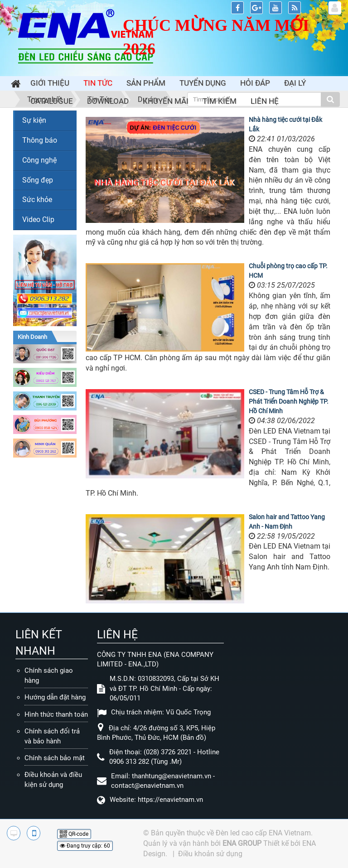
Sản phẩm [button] (146, 83)
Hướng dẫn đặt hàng (55, 697)
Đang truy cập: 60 (85, 846)
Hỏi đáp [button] (255, 83)
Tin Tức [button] (98, 83)
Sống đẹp (38, 180)
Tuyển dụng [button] (203, 83)
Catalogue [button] (52, 101)
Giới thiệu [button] (50, 83)
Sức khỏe (37, 200)
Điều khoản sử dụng (210, 854)
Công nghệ (39, 160)
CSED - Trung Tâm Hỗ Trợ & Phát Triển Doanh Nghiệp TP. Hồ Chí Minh (289, 401)
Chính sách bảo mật (55, 758)
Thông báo (40, 140)
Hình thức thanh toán (56, 714)
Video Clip (38, 219)
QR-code (74, 834)
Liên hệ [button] (265, 101)
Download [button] (108, 101)
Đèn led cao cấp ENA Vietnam (263, 833)
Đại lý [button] (295, 83)
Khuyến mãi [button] (166, 101)
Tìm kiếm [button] (220, 101)
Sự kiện (34, 120)
